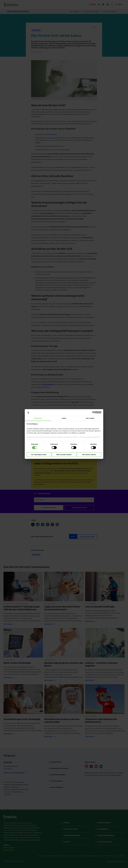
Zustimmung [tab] (38, 418)
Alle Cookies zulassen (89, 455)
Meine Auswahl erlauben (64, 455)
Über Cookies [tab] (90, 418)
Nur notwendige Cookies (39, 455)
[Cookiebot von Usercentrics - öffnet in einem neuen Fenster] (94, 413)
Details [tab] (64, 418)
